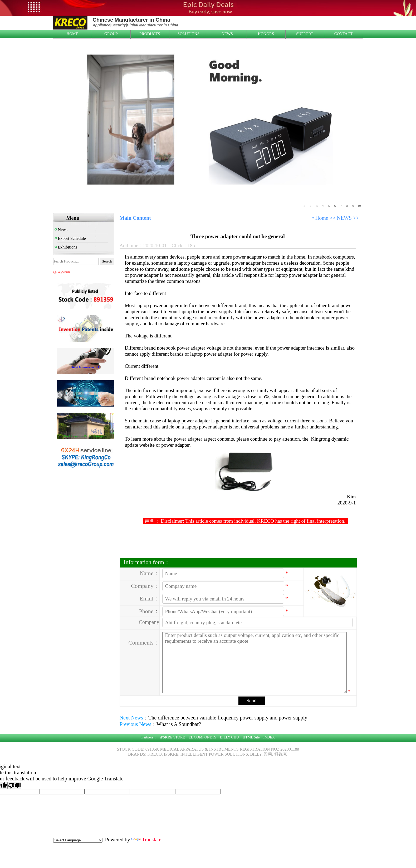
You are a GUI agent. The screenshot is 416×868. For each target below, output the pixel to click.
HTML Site (251, 737)
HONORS (266, 34)
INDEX (269, 737)
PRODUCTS (150, 34)
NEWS (227, 34)
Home (322, 218)
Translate (146, 840)
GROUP (111, 34)
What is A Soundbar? (179, 724)
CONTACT (344, 34)
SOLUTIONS (189, 34)
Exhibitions (66, 247)
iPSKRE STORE (172, 737)
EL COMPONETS (202, 737)
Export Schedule (70, 238)
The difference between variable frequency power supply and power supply (228, 718)
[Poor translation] (14, 785)
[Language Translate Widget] (78, 840)
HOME (72, 34)
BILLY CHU (229, 737)
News (61, 230)
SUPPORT (305, 34)
